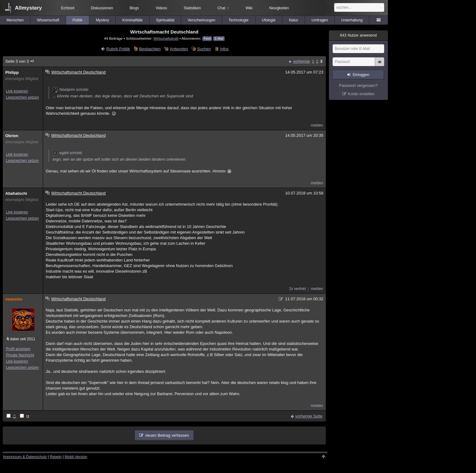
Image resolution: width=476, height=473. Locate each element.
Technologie (239, 20)
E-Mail (219, 39)
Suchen (204, 49)
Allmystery (28, 8)
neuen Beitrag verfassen (167, 435)
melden (317, 125)
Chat (223, 8)
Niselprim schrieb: (71, 90)
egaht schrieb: (67, 153)
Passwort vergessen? (358, 85)
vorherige (301, 61)
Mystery (102, 20)
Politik (78, 20)
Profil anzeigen (18, 349)
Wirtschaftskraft (166, 38)
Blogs (134, 8)
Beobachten (150, 49)
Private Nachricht (20, 355)
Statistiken (192, 8)
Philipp (12, 72)
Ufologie (269, 20)
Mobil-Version (76, 457)
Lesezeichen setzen (22, 97)
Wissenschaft (48, 20)
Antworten (179, 49)
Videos (161, 8)
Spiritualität (165, 20)
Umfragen (320, 20)
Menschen (15, 20)
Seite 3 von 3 (20, 61)
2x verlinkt (298, 289)
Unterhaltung (352, 20)
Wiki (249, 8)
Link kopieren (17, 91)
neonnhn (14, 299)
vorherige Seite (309, 416)
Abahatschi (16, 193)
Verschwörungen (202, 20)
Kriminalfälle (132, 20)
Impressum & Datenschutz (25, 457)
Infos (224, 49)
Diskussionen (102, 8)
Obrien (12, 136)
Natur (293, 20)
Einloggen (361, 75)
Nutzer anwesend (358, 35)
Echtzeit (68, 8)
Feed (207, 39)
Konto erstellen (361, 94)
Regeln (56, 457)
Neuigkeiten (279, 8)
